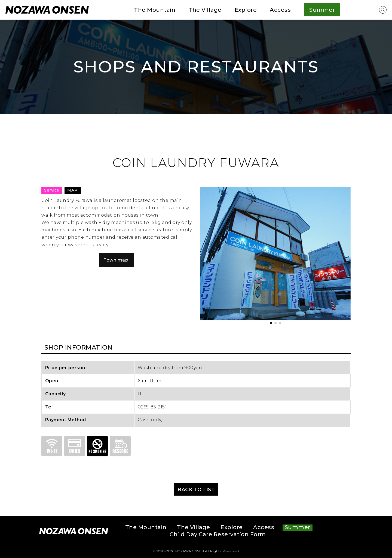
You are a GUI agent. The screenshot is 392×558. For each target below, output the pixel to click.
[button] (271, 323)
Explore (246, 10)
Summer (298, 527)
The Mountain (155, 10)
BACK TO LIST (196, 489)
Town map (116, 260)
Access (280, 10)
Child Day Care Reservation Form (218, 535)
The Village (205, 10)
